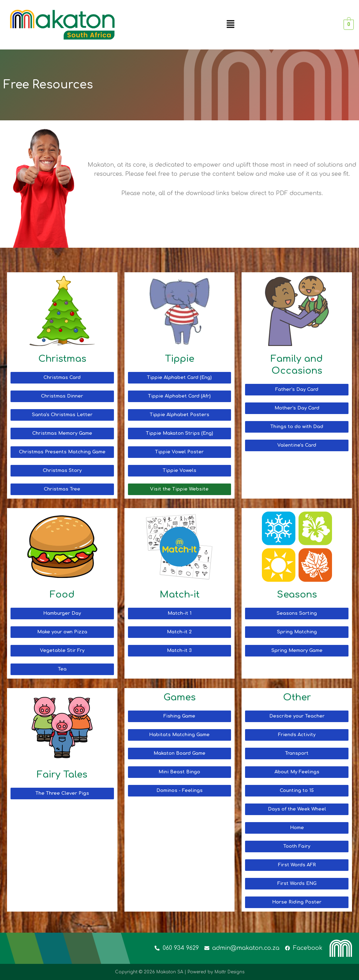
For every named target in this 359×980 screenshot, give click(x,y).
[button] (230, 25)
